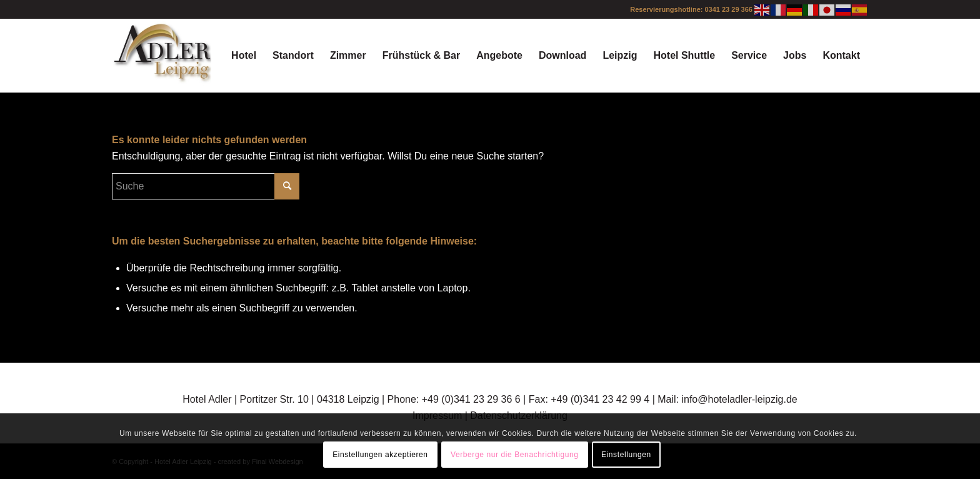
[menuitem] (244, 56)
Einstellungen (626, 455)
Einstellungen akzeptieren (380, 455)
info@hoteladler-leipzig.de (739, 399)
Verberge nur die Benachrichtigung (515, 455)
